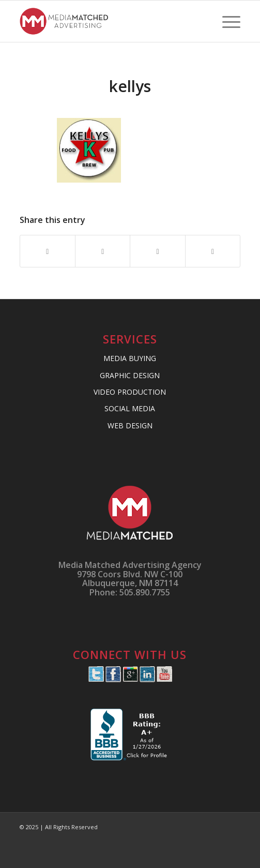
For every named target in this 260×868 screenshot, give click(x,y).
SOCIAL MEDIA (130, 408)
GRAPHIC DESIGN (130, 375)
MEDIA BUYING (130, 358)
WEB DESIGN (130, 425)
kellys (130, 86)
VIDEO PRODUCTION (130, 392)
